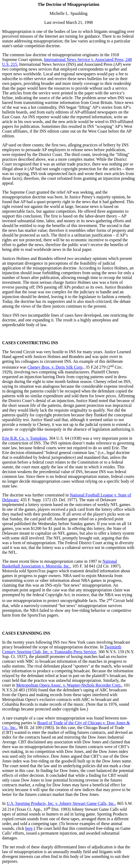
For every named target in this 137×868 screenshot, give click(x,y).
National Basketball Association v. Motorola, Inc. (60, 564)
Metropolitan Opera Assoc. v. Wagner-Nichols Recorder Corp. (69, 685)
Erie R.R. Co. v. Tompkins (24, 438)
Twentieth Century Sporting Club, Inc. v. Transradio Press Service (62, 649)
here (29, 828)
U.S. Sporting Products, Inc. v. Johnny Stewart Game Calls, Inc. (61, 803)
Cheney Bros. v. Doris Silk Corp (55, 367)
